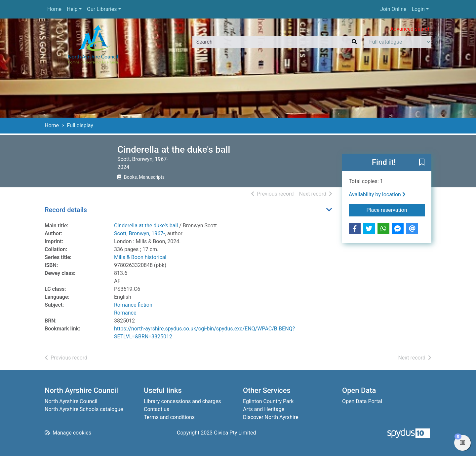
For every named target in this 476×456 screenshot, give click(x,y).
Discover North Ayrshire (271, 417)
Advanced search (411, 29)
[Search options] (397, 42)
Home (54, 9)
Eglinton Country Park (268, 401)
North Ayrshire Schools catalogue (84, 409)
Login (418, 9)
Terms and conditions (169, 417)
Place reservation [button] (396, 209)
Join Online (393, 9)
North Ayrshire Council (71, 401)
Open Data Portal (362, 401)
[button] (422, 163)
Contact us (157, 409)
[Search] (354, 42)
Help (72, 9)
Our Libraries (102, 9)
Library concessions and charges (182, 401)
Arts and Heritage (264, 409)
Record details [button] (66, 210)
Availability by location (377, 194)
